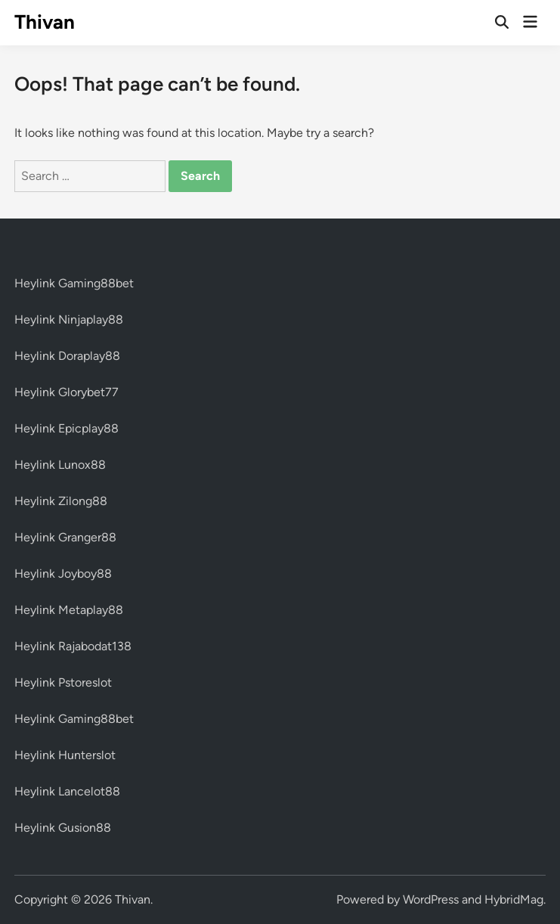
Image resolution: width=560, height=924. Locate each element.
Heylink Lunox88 (60, 465)
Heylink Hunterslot (65, 755)
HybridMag (514, 899)
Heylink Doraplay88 (67, 356)
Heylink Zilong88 (61, 501)
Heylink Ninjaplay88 (69, 319)
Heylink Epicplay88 (67, 428)
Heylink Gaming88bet (74, 283)
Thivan (45, 22)
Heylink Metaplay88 (69, 610)
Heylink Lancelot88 (67, 791)
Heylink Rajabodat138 (73, 646)
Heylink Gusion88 (63, 828)
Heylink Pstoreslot (63, 682)
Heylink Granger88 (65, 537)
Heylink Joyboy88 (63, 574)
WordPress (431, 899)
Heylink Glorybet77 (67, 392)
